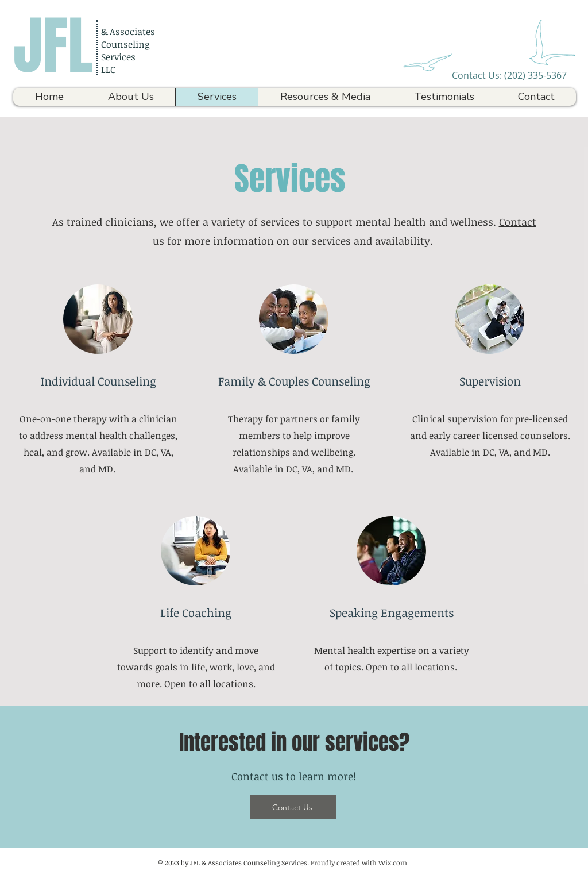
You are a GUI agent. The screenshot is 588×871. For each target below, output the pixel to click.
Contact (518, 222)
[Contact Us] (293, 807)
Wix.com (393, 862)
